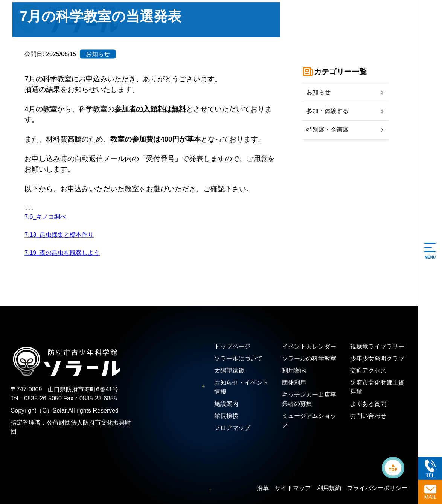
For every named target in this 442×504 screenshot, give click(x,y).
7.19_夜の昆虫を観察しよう (62, 252)
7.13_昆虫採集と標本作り (59, 234)
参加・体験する (328, 111)
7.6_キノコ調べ (45, 216)
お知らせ (319, 92)
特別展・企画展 (328, 130)
